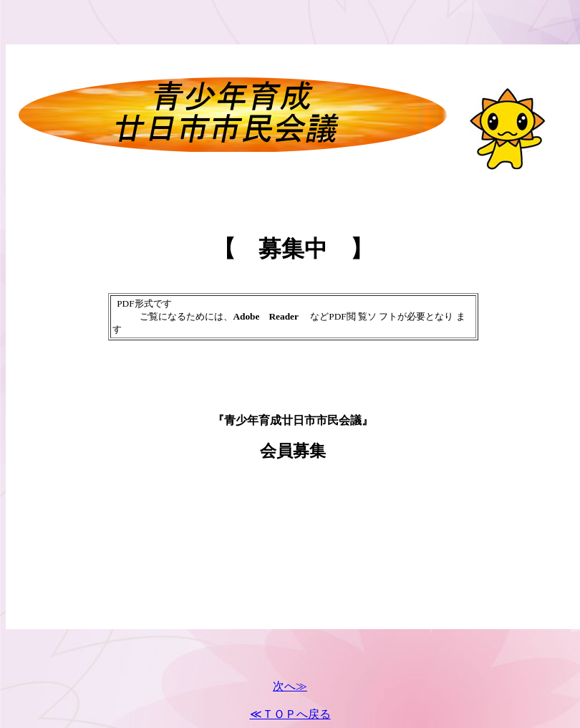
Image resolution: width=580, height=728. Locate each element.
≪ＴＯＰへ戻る (290, 714)
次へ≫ (290, 686)
